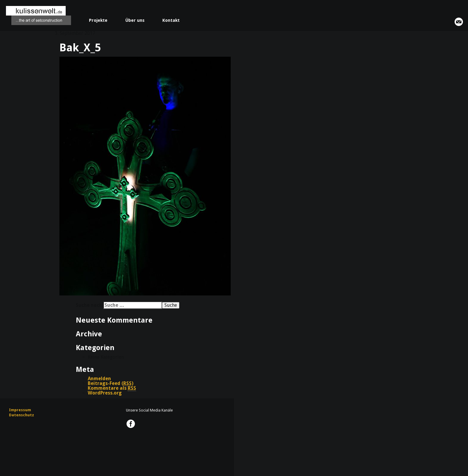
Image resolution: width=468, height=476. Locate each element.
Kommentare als (112, 388)
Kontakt (171, 20)
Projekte (98, 20)
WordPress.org (105, 393)
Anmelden (99, 379)
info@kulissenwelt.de (459, 22)
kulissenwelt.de (39, 16)
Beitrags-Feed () (111, 383)
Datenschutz (21, 415)
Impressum (20, 410)
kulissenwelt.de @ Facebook (131, 424)
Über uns (135, 20)
